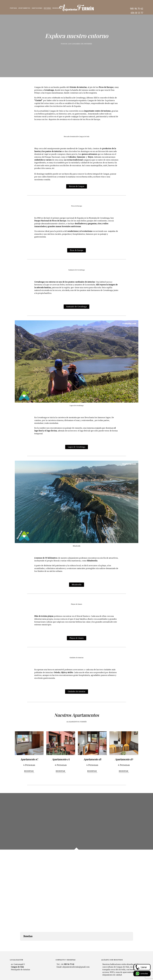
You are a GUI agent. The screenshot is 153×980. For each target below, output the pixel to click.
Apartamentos (24, 8)
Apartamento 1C (29, 759)
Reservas (56, 8)
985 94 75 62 (137, 9)
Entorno (47, 8)
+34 (67, 951)
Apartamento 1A (61, 759)
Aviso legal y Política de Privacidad (131, 975)
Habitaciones (37, 8)
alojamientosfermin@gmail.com (76, 954)
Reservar (29, 771)
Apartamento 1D (124, 759)
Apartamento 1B (92, 759)
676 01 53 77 (137, 13)
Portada (13, 8)
